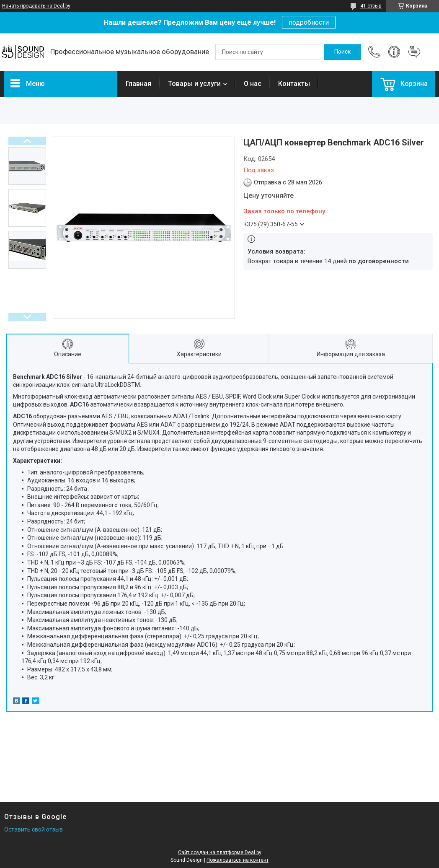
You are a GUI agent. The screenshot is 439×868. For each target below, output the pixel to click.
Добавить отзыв (414, 52)
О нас (253, 84)
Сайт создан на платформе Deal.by (220, 852)
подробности (309, 22)
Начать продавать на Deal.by (36, 6)
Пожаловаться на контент (238, 860)
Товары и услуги (194, 84)
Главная (138, 84)
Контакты (294, 84)
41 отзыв (371, 6)
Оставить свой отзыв (34, 829)
